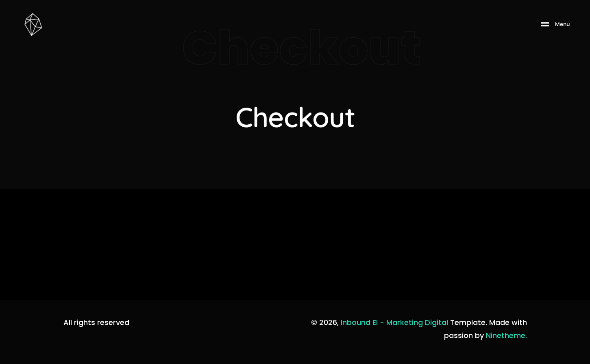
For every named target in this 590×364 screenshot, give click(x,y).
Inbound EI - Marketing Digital (394, 322)
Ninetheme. (506, 335)
